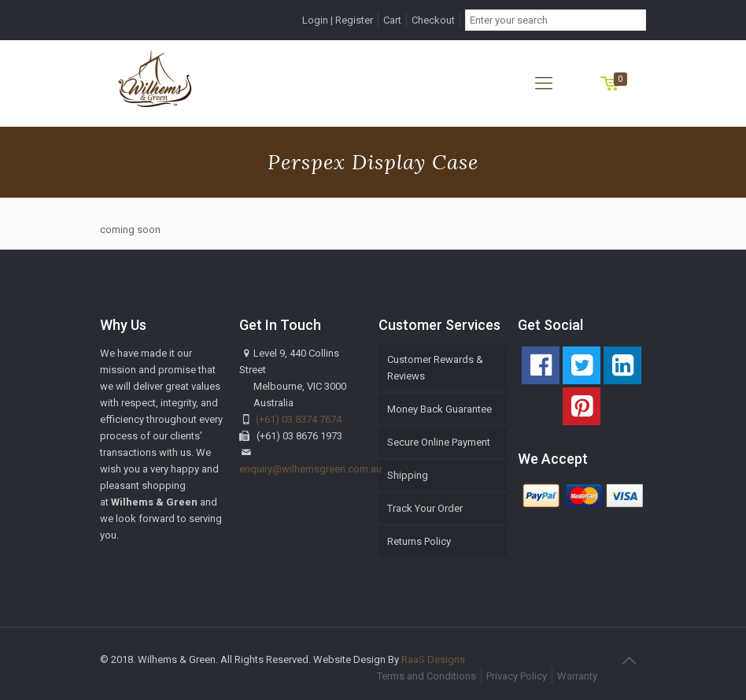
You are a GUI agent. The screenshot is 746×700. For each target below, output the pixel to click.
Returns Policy (419, 541)
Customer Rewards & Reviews (435, 368)
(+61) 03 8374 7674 (299, 419)
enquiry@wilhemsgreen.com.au (310, 469)
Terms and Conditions (427, 676)
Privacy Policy (517, 676)
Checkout (433, 20)
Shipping (408, 475)
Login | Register (338, 20)
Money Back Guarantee (439, 409)
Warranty (577, 676)
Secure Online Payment (439, 442)
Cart (392, 20)
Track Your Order (425, 508)
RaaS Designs (433, 659)
